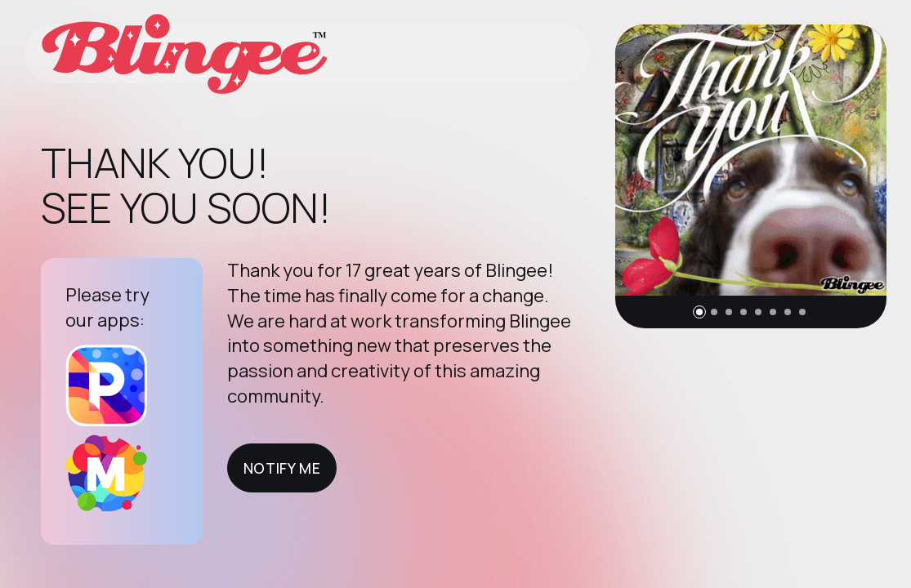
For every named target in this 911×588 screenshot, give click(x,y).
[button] (699, 312)
